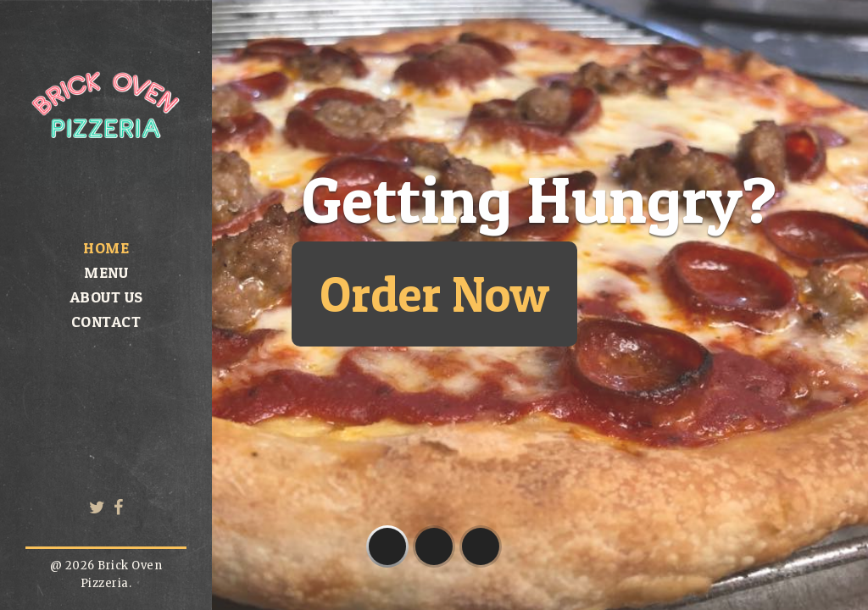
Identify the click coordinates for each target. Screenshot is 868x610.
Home (106, 248)
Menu (106, 272)
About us (106, 297)
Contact (106, 322)
